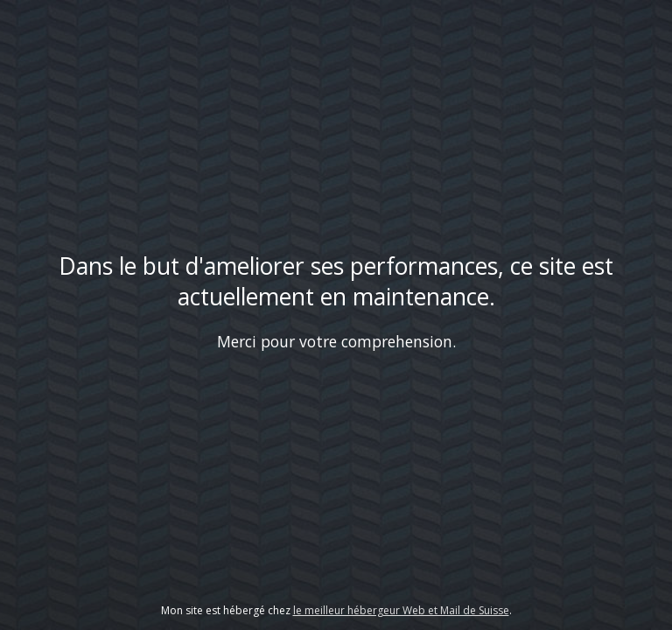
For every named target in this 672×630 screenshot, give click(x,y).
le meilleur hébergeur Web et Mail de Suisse (401, 610)
